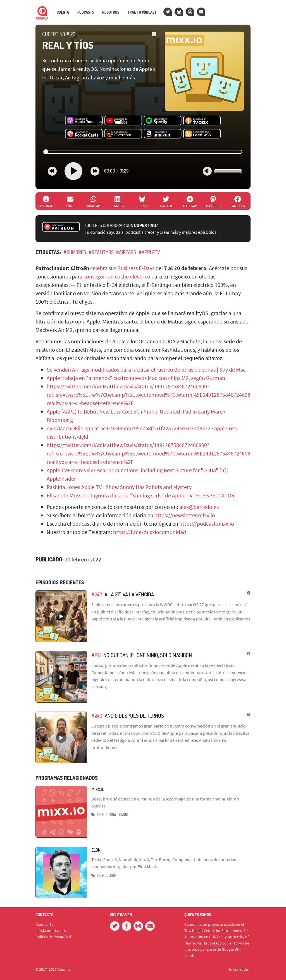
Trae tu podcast (142, 12)
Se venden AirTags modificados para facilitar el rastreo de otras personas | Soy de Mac (146, 369)
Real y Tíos (68, 45)
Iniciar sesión (240, 969)
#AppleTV (149, 252)
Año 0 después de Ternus (134, 716)
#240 (97, 716)
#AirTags (126, 252)
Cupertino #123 (59, 34)
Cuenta (63, 12)
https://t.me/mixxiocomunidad (150, 532)
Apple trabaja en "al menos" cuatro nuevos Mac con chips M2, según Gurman (136, 378)
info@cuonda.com (51, 931)
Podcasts (86, 12)
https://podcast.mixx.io (207, 524)
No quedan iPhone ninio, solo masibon (148, 655)
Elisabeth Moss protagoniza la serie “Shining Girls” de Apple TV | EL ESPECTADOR (140, 495)
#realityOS (101, 252)
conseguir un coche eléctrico (117, 276)
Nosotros (111, 12)
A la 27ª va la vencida (129, 594)
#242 (97, 594)
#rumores (75, 252)
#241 (96, 655)
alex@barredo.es (199, 507)
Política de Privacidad (53, 937)
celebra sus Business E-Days (122, 268)
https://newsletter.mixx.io (185, 515)
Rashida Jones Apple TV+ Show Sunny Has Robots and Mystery (119, 487)
